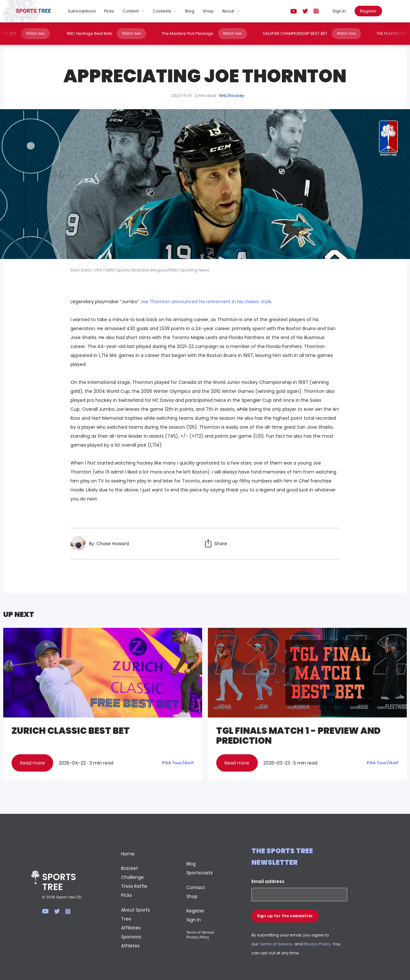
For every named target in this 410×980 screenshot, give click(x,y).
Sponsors (131, 937)
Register (368, 11)
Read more (33, 763)
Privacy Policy (198, 937)
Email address (268, 881)
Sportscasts (200, 873)
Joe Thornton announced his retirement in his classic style (206, 302)
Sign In (339, 11)
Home (128, 854)
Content (131, 11)
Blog (190, 11)
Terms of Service (200, 932)
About (228, 11)
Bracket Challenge (132, 873)
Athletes (130, 946)
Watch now (33, 33)
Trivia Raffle (134, 886)
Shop (208, 11)
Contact (196, 887)
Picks (109, 11)
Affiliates (131, 928)
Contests (162, 11)
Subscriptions (82, 11)
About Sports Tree (135, 914)
